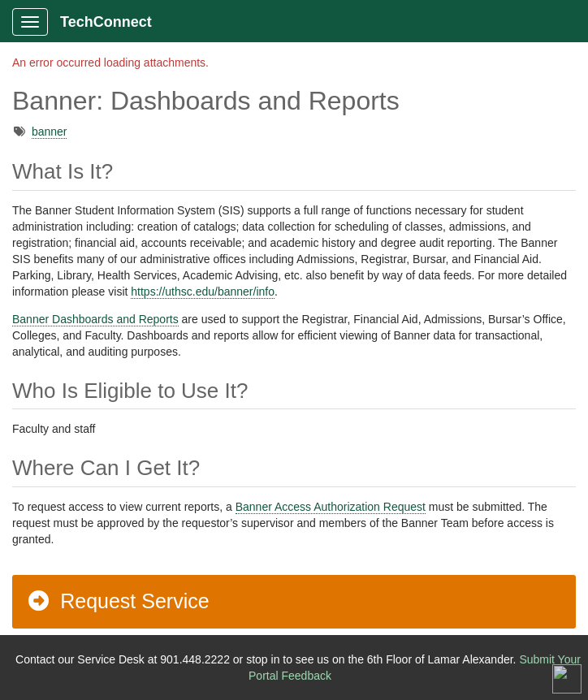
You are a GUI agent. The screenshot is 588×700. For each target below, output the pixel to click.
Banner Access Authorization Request (331, 507)
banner (50, 132)
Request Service (118, 601)
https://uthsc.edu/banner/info (203, 292)
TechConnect (106, 22)
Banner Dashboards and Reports (95, 319)
